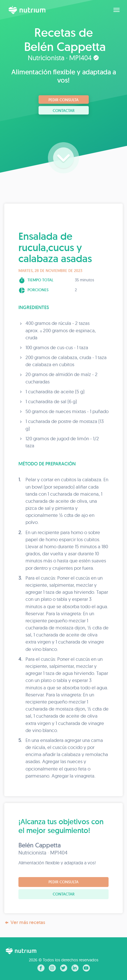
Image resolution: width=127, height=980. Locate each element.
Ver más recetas (25, 922)
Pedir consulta (63, 100)
